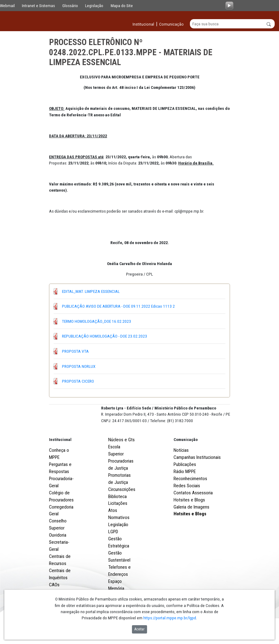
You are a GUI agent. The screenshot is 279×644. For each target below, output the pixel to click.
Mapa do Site (122, 6)
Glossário (70, 6)
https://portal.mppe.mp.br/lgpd (170, 618)
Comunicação (186, 462)
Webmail (7, 6)
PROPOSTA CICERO (78, 381)
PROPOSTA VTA (75, 351)
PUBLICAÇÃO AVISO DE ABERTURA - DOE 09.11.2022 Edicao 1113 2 (118, 306)
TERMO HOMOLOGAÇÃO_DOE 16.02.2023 (96, 321)
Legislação (94, 6)
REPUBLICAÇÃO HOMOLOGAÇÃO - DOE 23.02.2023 (105, 336)
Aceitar (139, 629)
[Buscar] (232, 24)
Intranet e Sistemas (38, 6)
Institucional (60, 462)
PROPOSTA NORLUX (79, 366)
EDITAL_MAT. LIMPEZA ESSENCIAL (91, 291)
